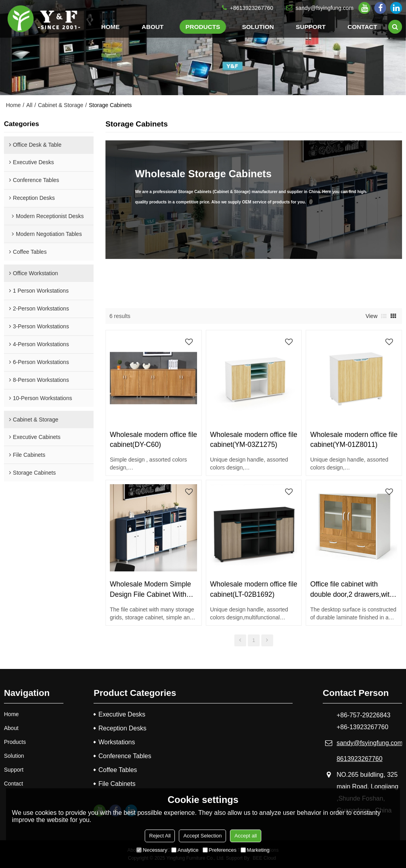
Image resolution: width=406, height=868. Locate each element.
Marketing (255, 850)
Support (311, 27)
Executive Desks (122, 714)
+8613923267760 (252, 8)
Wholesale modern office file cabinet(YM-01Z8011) (354, 440)
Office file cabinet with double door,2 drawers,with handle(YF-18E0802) (352, 590)
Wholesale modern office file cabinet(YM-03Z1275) (254, 440)
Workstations (117, 742)
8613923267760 (360, 759)
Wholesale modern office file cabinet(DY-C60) (153, 440)
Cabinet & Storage (61, 105)
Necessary (152, 850)
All (29, 105)
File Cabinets (117, 784)
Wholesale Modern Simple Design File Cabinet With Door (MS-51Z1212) (150, 590)
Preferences (220, 850)
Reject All (160, 836)
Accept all (245, 836)
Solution (258, 27)
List (384, 316)
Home (110, 27)
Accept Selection (202, 836)
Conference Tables (125, 756)
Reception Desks (122, 728)
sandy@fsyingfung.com (325, 8)
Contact (363, 27)
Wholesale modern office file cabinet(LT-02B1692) (254, 589)
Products (203, 27)
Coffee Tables (118, 770)
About (152, 27)
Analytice (185, 850)
